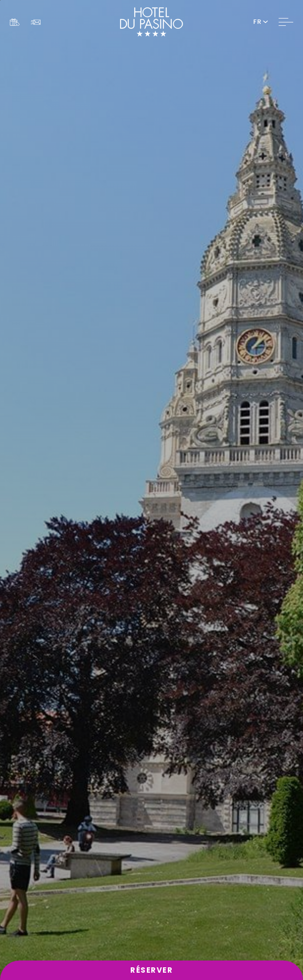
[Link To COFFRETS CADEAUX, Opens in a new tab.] (15, 22)
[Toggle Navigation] (286, 22)
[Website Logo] (151, 22)
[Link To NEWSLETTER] (36, 22)
